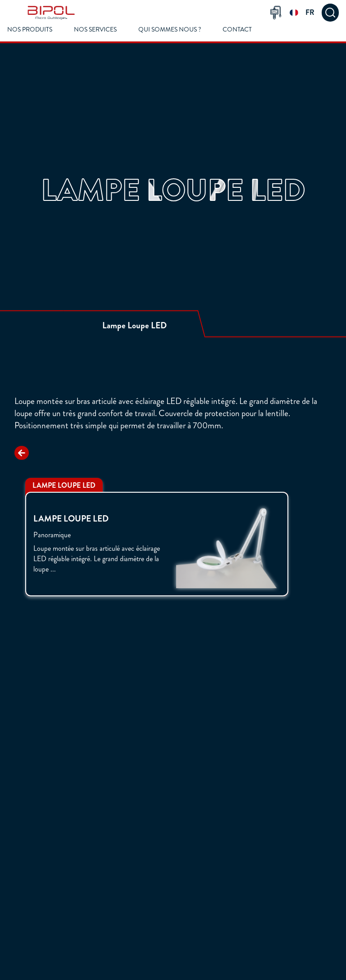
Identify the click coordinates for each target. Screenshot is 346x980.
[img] (51, 13)
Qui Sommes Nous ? (170, 29)
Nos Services (95, 29)
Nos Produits (30, 29)
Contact (237, 29)
